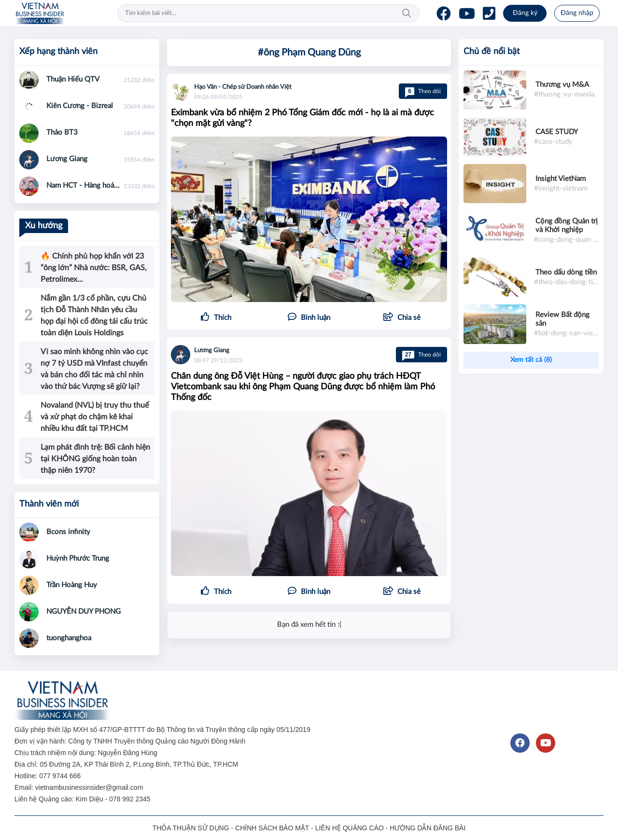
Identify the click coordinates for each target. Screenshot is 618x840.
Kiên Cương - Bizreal (80, 106)
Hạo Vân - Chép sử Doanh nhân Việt (243, 87)
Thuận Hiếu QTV (73, 79)
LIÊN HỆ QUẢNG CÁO (350, 828)
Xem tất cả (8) (531, 360)
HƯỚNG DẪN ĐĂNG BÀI (428, 828)
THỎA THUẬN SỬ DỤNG (191, 828)
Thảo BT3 (62, 132)
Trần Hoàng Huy (72, 585)
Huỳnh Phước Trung (78, 558)
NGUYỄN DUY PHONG (84, 612)
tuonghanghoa (69, 638)
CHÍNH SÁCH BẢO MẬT (272, 828)
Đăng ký (525, 13)
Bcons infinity (68, 532)
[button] (402, 318)
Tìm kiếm (407, 14)
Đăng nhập (577, 13)
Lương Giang (212, 351)
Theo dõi (423, 91)
